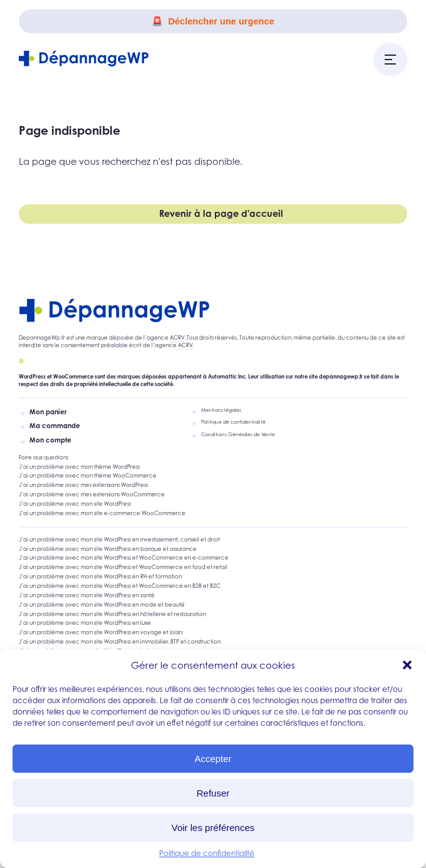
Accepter (213, 759)
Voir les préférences (213, 828)
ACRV (177, 338)
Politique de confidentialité (207, 853)
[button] (407, 665)
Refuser (213, 793)
